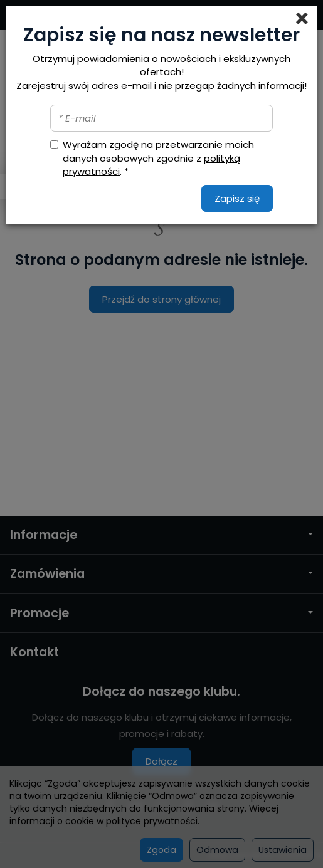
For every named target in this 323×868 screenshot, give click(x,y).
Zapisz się (237, 198)
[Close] (302, 19)
